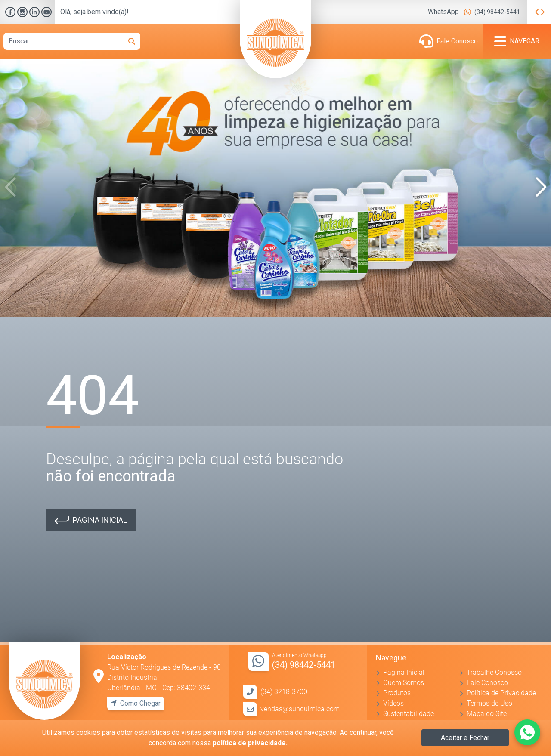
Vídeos (393, 703)
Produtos (397, 693)
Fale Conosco (457, 41)
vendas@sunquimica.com (300, 709)
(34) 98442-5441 (497, 12)
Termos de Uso (489, 703)
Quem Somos (404, 683)
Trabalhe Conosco (494, 672)
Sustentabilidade (409, 714)
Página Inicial (404, 672)
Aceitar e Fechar (465, 738)
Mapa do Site (487, 714)
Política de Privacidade (501, 693)
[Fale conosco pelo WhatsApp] (527, 732)
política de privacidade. (250, 743)
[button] (541, 188)
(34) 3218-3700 (284, 692)
